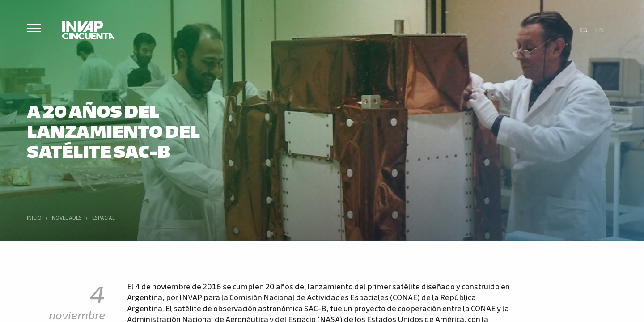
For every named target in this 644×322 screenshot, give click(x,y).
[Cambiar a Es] (584, 29)
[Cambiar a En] (599, 29)
